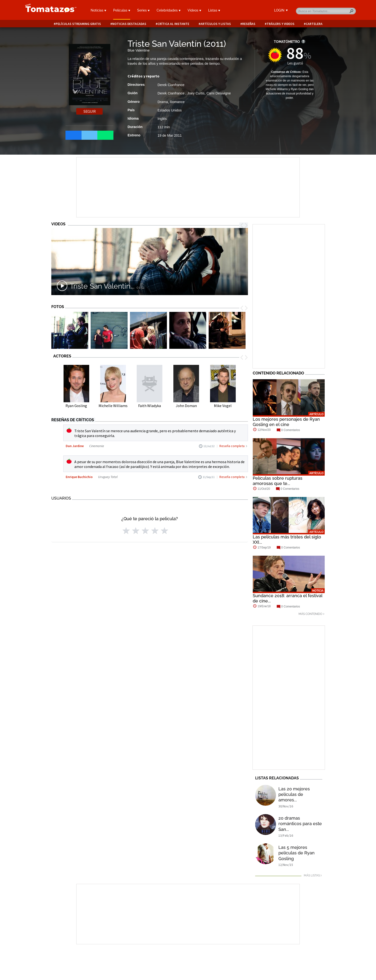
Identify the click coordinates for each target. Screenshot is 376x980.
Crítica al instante (173, 24)
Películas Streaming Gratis (78, 24)
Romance (177, 102)
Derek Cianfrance (171, 85)
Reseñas (249, 24)
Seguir (90, 111)
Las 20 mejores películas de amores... (294, 794)
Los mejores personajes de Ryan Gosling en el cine (286, 422)
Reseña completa (232, 446)
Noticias (98, 10)
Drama (163, 102)
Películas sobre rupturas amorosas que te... (278, 481)
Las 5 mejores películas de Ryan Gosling (297, 853)
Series (143, 10)
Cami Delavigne (219, 93)
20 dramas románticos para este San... (300, 824)
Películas (122, 10)
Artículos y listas (216, 24)
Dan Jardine (75, 446)
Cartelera (314, 24)
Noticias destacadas (129, 24)
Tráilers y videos (281, 24)
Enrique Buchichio (79, 477)
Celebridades (169, 10)
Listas (214, 10)
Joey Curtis (196, 93)
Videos (194, 10)
